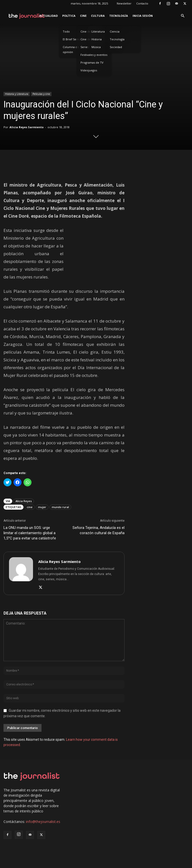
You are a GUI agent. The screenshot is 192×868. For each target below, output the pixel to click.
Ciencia (115, 31)
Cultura (98, 16)
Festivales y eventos (94, 55)
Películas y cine (41, 94)
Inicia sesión (143, 16)
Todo (66, 31)
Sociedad (116, 47)
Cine (83, 16)
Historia (97, 39)
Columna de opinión (71, 49)
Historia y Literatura (17, 94)
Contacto (142, 3)
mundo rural (60, 507)
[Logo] (27, 16)
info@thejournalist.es (43, 822)
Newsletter (124, 3)
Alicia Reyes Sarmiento (26, 127)
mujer (42, 507)
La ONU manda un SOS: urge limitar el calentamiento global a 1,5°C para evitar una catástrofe (30, 533)
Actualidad (48, 16)
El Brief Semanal (74, 39)
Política (69, 16)
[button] (182, 16)
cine (30, 507)
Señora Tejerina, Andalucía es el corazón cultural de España (98, 530)
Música (96, 47)
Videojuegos (89, 70)
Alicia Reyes (24, 501)
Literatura (98, 31)
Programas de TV (92, 62)
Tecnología (119, 16)
